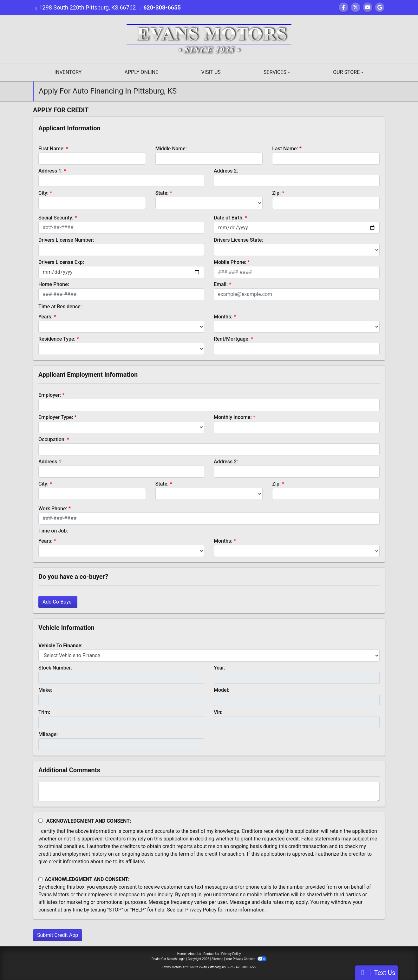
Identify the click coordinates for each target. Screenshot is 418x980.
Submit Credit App (58, 935)
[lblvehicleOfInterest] (209, 656)
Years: (46, 317)
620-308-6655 (162, 7)
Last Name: (285, 149)
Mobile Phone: (230, 262)
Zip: (276, 193)
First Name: (52, 149)
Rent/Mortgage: (232, 339)
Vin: (218, 712)
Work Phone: (53, 509)
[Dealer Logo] (209, 39)
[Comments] (209, 792)
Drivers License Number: (66, 240)
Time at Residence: (60, 307)
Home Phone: (54, 284)
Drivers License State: (238, 240)
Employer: (50, 395)
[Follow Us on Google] (380, 7)
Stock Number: (55, 668)
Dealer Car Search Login (169, 959)
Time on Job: (53, 531)
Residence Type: (57, 339)
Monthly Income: (233, 417)
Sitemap (217, 959)
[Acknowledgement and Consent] (40, 821)
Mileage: (48, 734)
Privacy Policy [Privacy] (231, 954)
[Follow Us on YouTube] (368, 7)
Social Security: (56, 218)
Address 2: (226, 171)
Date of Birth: (229, 218)
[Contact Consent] (40, 879)
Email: (221, 284)
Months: (223, 317)
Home (182, 954)
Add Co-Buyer (58, 602)
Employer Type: (56, 417)
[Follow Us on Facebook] (343, 7)
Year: (219, 668)
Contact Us (211, 954)
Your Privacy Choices (246, 959)
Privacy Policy (201, 910)
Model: (222, 690)
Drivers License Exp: (61, 262)
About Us (195, 954)
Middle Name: (171, 149)
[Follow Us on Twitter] (356, 7)
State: (162, 193)
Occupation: (52, 439)
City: (43, 193)
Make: (45, 690)
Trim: (44, 712)
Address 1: (50, 171)
